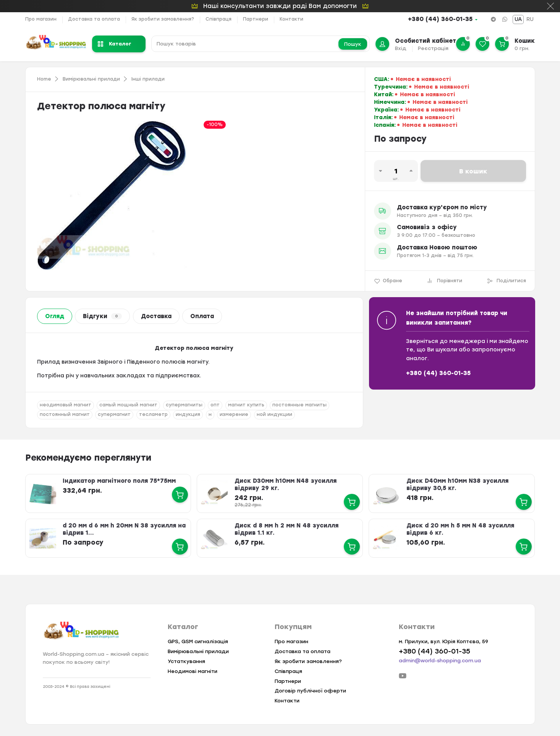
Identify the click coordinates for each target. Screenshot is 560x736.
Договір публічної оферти (310, 691)
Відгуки (102, 316)
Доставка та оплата (94, 19)
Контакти (291, 19)
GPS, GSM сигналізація (198, 641)
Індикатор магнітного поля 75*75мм (119, 481)
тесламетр (153, 414)
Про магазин (41, 19)
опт (215, 405)
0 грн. (522, 48)
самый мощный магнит (128, 405)
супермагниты (184, 405)
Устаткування (186, 661)
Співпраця (218, 19)
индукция (188, 414)
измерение (234, 414)
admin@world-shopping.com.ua (440, 661)
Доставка (156, 316)
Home (44, 79)
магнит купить (246, 405)
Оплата (202, 316)
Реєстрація (433, 48)
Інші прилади (148, 79)
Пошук (353, 44)
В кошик (473, 171)
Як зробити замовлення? (163, 19)
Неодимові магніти (193, 671)
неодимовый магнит (66, 405)
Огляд (55, 316)
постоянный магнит (65, 414)
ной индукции (274, 414)
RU (530, 19)
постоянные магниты (299, 405)
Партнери (256, 19)
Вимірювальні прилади (91, 79)
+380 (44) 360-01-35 (440, 19)
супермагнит (114, 414)
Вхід (401, 48)
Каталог (115, 44)
